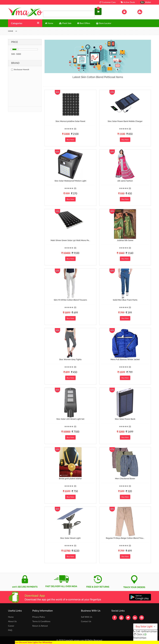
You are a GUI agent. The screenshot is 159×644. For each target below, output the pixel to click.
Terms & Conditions (41, 621)
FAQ (10, 630)
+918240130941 (149, 631)
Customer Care (108, 2)
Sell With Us (87, 617)
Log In (127, 12)
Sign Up (144, 12)
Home (11, 617)
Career (11, 626)
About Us (12, 621)
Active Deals (128, 2)
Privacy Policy (39, 617)
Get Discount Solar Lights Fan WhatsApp (33, 642)
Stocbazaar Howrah (20, 69)
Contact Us (86, 621)
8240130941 (140, 638)
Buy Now (70, 140)
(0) (75, 129)
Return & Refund (40, 626)
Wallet (146, 2)
